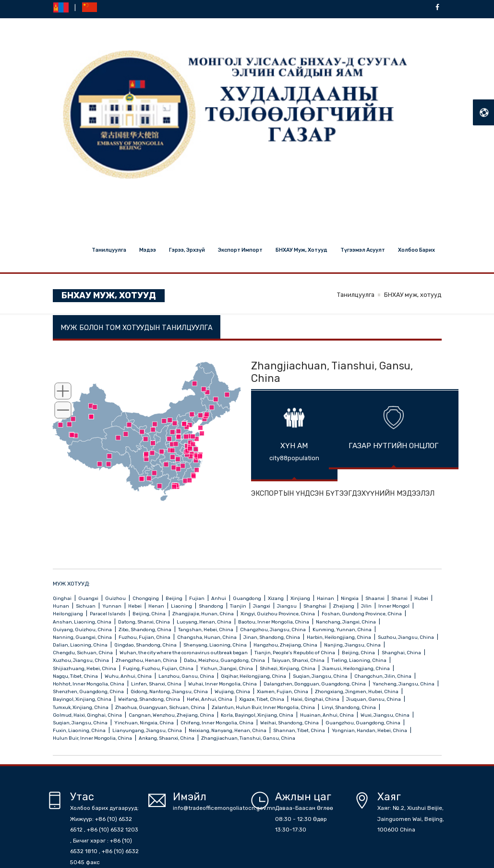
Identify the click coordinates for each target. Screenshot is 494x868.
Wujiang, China (233, 691)
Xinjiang (301, 598)
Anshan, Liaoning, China (83, 622)
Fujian (197, 598)
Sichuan (86, 606)
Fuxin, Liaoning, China (80, 730)
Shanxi (400, 598)
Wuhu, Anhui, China (129, 676)
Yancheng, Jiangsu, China (404, 684)
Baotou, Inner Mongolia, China (274, 622)
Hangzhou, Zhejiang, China (286, 645)
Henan (157, 606)
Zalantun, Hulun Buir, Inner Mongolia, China (264, 707)
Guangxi (89, 598)
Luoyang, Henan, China (205, 622)
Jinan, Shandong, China (272, 637)
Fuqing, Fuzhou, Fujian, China (159, 668)
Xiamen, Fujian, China (283, 691)
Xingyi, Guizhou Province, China (278, 614)
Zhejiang (344, 606)
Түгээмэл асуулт (363, 250)
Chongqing (146, 598)
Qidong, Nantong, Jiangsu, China (170, 691)
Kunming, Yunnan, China (343, 630)
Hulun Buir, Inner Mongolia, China (93, 738)
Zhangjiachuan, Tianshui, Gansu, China (248, 738)
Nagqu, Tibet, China (76, 676)
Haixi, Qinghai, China (316, 699)
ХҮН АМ (294, 446)
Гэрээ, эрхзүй (187, 250)
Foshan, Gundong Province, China (362, 614)
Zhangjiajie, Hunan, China (204, 614)
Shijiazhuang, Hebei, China (85, 668)
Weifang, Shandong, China (150, 699)
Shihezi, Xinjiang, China (288, 668)
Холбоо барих (416, 250)
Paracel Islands (108, 614)
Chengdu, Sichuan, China (83, 653)
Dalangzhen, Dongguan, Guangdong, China (315, 684)
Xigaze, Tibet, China (262, 699)
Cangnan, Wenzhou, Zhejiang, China (172, 715)
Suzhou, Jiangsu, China (406, 637)
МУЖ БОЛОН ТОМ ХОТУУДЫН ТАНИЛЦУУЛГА (138, 328)
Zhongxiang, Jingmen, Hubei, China (357, 691)
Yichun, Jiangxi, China (227, 668)
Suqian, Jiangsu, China (321, 676)
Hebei (135, 606)
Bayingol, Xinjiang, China (83, 699)
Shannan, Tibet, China (300, 730)
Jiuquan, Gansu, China (374, 699)
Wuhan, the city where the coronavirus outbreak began (184, 653)
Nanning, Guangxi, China (83, 637)
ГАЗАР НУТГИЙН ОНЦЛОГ (393, 446)
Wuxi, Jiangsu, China (386, 715)
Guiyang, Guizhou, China (83, 630)
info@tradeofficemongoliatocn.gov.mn (224, 808)
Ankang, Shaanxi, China (167, 738)
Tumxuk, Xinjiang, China (81, 707)
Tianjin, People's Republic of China (295, 653)
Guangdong (247, 598)
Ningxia (350, 598)
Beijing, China (150, 614)
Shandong (211, 606)
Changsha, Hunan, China (207, 637)
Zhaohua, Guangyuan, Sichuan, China (161, 707)
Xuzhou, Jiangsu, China (81, 660)
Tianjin (239, 606)
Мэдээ (148, 250)
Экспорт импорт (240, 250)
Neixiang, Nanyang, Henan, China (228, 730)
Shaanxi (375, 598)
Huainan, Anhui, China (327, 715)
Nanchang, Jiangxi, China (346, 622)
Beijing (175, 598)
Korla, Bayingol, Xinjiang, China (258, 715)
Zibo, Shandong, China (145, 630)
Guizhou (116, 598)
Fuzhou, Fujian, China (145, 637)
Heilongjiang (68, 614)
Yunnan (112, 606)
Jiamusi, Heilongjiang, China (356, 668)
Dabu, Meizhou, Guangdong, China (225, 660)
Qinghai (63, 598)
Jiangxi (262, 606)
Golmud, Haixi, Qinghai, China (88, 715)
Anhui (219, 598)
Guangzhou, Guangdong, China (363, 723)
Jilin (367, 606)
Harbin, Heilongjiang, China (339, 637)
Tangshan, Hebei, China (206, 630)
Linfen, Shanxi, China (157, 684)
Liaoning (182, 606)
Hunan (61, 606)
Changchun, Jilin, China (383, 676)
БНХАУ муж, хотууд (301, 250)
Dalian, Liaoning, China (81, 645)
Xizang (276, 598)
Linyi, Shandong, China (349, 707)
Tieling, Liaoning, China (359, 660)
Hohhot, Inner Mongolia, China (89, 684)
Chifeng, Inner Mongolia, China (217, 723)
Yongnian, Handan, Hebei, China (370, 730)
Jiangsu (287, 606)
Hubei (422, 598)
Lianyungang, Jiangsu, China (148, 730)
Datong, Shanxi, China (145, 622)
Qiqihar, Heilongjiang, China (254, 676)
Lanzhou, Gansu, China (187, 676)
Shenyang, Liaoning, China (216, 645)
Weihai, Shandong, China (290, 723)
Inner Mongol (394, 606)
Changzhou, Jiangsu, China (273, 630)
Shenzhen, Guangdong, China (89, 691)
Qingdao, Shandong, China (146, 645)
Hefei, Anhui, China (210, 699)
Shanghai (315, 606)
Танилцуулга (109, 250)
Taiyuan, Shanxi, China (299, 660)
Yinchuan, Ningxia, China (145, 723)
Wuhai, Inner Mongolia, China (223, 684)
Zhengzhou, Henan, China (147, 660)
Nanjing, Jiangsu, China (353, 645)
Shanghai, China (402, 653)
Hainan (326, 598)
